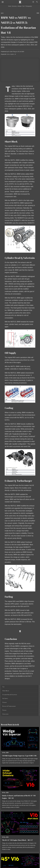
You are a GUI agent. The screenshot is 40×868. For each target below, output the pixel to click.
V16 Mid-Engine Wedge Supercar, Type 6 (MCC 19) (19, 756)
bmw (8, 54)
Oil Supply (5, 698)
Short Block (6, 691)
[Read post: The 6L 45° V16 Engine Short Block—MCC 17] (20, 823)
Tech (23, 6)
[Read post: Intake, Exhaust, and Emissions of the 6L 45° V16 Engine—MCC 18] (20, 779)
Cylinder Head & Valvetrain (10, 695)
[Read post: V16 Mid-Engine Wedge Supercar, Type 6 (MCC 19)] (20, 739)
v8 (15, 54)
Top (3, 687)
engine (12, 54)
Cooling (5, 702)
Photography (29, 6)
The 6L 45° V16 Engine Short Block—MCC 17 (17, 840)
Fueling (4, 710)
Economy (14, 6)
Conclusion (5, 714)
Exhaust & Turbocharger (9, 706)
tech (2, 13)
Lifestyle (19, 6)
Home (10, 6)
